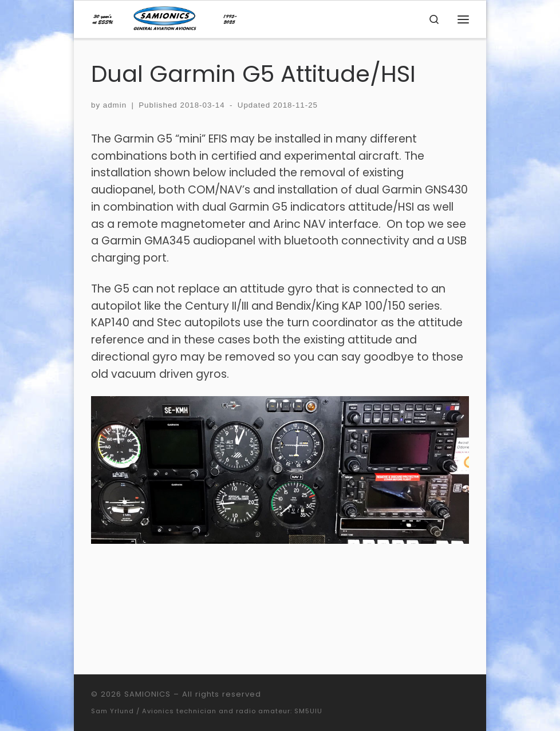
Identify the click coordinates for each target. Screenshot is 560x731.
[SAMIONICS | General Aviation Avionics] (165, 18)
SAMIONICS (147, 694)
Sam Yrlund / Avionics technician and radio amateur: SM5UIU (207, 711)
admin (115, 105)
